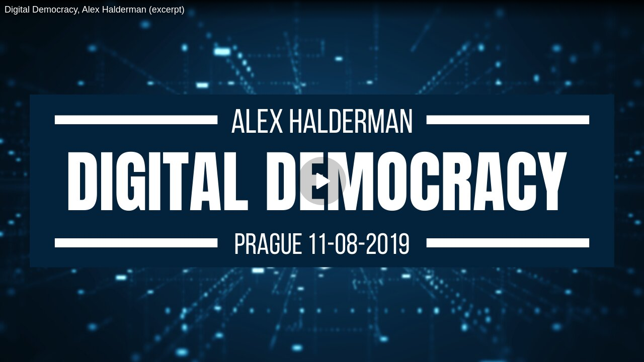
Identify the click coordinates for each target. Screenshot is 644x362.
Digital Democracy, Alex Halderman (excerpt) (95, 10)
